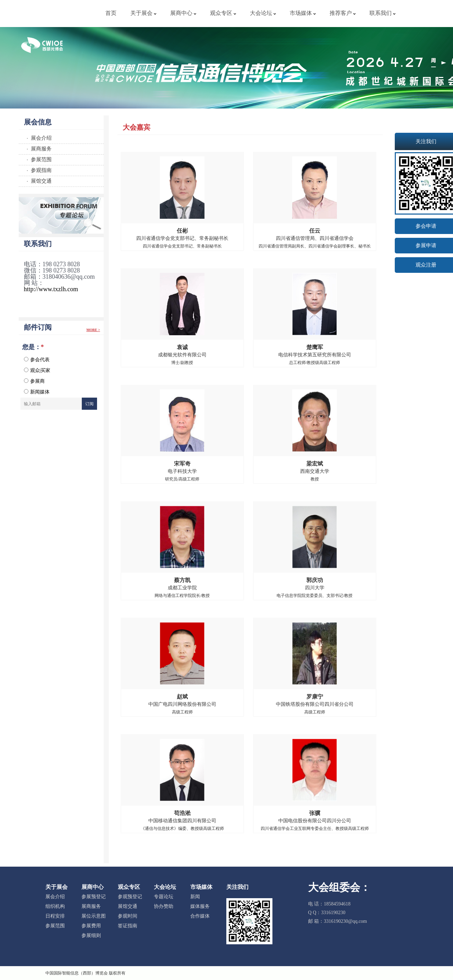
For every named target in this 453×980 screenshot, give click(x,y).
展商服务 (91, 906)
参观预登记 (130, 897)
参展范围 (55, 926)
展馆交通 (128, 906)
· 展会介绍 (38, 138)
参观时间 (128, 916)
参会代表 (37, 359)
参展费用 (91, 926)
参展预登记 (94, 897)
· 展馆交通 (38, 181)
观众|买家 (37, 370)
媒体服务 (200, 906)
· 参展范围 (38, 159)
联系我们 (382, 13)
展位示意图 (94, 916)
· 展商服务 (38, 149)
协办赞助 (164, 906)
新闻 (195, 897)
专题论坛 (164, 897)
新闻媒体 (37, 392)
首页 (111, 13)
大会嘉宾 (137, 127)
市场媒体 (303, 13)
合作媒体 (200, 916)
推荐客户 (343, 13)
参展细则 (91, 935)
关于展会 (143, 13)
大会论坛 (263, 13)
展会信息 (38, 122)
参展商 (34, 381)
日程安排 (55, 916)
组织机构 (55, 906)
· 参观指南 (38, 170)
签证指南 (128, 926)
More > (93, 330)
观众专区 (223, 13)
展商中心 (183, 13)
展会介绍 (55, 897)
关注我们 (237, 887)
